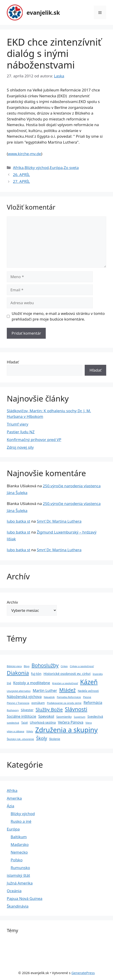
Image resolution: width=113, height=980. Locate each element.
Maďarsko (20, 844)
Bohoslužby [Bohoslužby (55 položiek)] (45, 665)
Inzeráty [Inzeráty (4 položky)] (98, 674)
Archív (12, 602)
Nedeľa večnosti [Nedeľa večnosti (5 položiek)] (88, 691)
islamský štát (18, 875)
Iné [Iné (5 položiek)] (9, 683)
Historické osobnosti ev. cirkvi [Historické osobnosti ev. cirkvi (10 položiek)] (67, 674)
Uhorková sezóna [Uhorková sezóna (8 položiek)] (43, 722)
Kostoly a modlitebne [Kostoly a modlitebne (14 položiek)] (32, 683)
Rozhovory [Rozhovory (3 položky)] (13, 710)
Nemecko (19, 852)
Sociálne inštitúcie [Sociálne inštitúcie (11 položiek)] (22, 717)
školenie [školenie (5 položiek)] (55, 739)
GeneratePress (83, 973)
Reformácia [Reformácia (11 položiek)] (93, 703)
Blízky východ (37, 168)
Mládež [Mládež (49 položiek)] (67, 690)
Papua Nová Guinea (25, 898)
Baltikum (19, 837)
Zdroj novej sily (20, 447)
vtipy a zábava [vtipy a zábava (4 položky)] (16, 731)
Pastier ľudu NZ (21, 432)
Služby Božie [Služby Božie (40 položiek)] (49, 709)
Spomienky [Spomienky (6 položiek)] (64, 717)
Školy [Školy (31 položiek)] (42, 738)
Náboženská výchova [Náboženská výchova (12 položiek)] (24, 697)
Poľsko (17, 860)
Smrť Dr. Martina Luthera (59, 521)
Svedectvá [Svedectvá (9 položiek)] (95, 716)
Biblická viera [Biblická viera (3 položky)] (14, 666)
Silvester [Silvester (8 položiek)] (27, 710)
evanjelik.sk (43, 12)
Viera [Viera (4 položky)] (89, 723)
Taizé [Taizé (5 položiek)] (24, 723)
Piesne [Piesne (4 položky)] (87, 697)
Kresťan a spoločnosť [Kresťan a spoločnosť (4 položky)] (65, 683)
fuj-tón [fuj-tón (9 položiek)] (36, 674)
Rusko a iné (21, 821)
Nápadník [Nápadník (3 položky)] (49, 697)
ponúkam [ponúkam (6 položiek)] (38, 703)
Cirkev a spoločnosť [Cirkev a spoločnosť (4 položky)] (82, 666)
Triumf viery (18, 424)
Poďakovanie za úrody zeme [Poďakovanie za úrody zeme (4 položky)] (64, 703)
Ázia (11, 806)
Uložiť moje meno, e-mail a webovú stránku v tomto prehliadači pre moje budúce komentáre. (58, 316)
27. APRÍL (21, 181)
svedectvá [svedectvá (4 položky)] (13, 723)
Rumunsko (20, 868)
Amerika (14, 798)
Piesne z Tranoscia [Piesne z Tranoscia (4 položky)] (18, 703)
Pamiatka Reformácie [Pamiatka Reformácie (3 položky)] (69, 697)
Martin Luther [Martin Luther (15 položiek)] (45, 690)
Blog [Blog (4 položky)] (27, 666)
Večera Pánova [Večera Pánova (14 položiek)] (71, 722)
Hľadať (13, 362)
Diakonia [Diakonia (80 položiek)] (18, 673)
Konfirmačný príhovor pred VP (34, 440)
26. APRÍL (21, 175)
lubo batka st (19, 521)
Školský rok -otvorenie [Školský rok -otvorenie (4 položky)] (20, 739)
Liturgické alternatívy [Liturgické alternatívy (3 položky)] (19, 691)
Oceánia (14, 891)
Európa (56, 168)
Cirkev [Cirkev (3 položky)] (64, 666)
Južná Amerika (20, 883)
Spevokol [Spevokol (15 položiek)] (46, 716)
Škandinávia (18, 906)
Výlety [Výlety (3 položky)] (30, 731)
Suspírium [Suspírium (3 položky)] (80, 717)
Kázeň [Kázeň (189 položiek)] (89, 682)
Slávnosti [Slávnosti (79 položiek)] (76, 709)
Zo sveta (71, 168)
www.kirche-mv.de (24, 154)
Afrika (18, 168)
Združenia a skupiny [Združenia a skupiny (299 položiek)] (66, 730)
